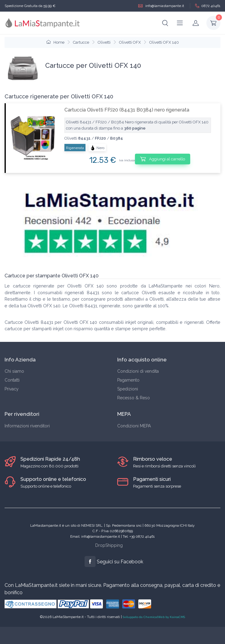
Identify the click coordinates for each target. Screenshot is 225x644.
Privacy (12, 389)
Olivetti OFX (130, 42)
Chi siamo (14, 371)
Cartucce (81, 42)
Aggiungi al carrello (163, 159)
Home (55, 42)
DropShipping (109, 545)
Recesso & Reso (134, 398)
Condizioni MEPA (134, 426)
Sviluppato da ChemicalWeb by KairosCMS (154, 617)
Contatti (12, 380)
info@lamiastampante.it (161, 6)
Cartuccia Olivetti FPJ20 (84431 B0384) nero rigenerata (127, 110)
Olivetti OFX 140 (164, 42)
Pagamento (128, 380)
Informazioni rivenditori (27, 426)
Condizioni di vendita (138, 371)
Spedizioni (128, 389)
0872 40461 (208, 6)
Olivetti (104, 42)
